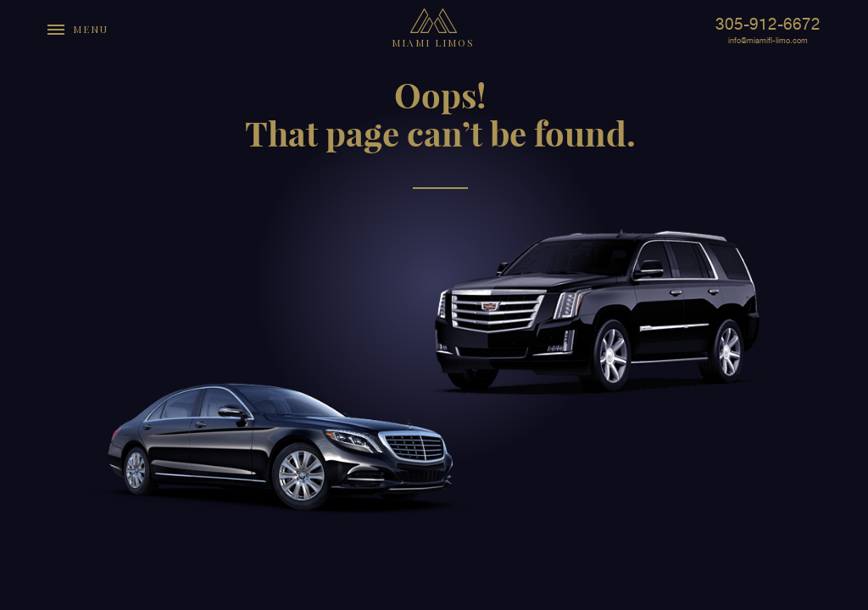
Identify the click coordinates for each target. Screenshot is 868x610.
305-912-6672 (768, 24)
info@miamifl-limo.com (768, 41)
